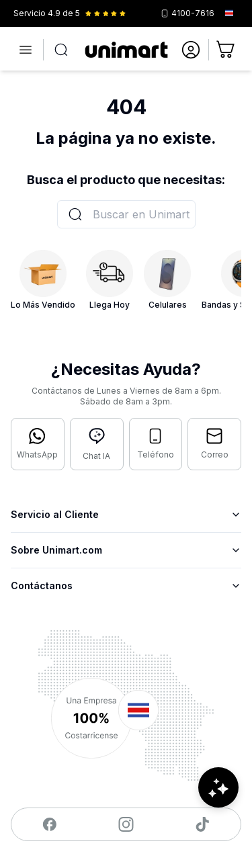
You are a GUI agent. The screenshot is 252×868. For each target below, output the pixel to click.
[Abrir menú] (26, 50)
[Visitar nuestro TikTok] (203, 824)
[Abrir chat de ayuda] (218, 787)
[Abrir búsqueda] (61, 50)
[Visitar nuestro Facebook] (49, 824)
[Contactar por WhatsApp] (38, 444)
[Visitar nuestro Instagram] (126, 824)
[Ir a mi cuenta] (191, 50)
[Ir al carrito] (226, 50)
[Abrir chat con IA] (97, 444)
